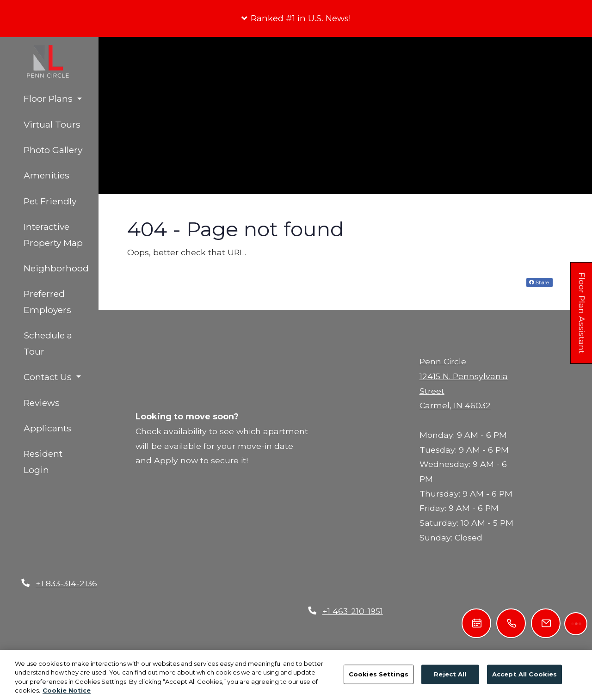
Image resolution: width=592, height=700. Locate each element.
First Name (248, 530)
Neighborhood (56, 268)
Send (241, 574)
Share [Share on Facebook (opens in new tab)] (539, 282)
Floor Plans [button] (49, 98)
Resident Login (61, 462)
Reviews (42, 403)
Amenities (46, 175)
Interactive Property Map (53, 235)
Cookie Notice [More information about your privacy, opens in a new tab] (67, 690)
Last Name (325, 530)
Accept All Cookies (524, 674)
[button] (296, 18)
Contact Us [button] (49, 377)
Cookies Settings (379, 674)
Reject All (450, 674)
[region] (296, 675)
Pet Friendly (50, 201)
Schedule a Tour (48, 343)
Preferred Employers (47, 302)
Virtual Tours (52, 124)
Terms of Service (331, 613)
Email (238, 552)
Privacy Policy (249, 613)
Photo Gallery (53, 150)
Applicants (61, 427)
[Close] (369, 385)
